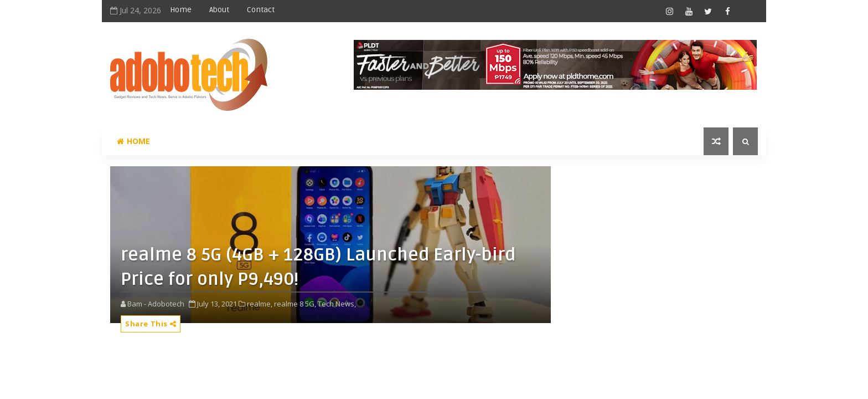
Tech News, (337, 304)
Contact (261, 10)
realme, (260, 304)
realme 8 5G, (295, 304)
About (219, 10)
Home (181, 10)
